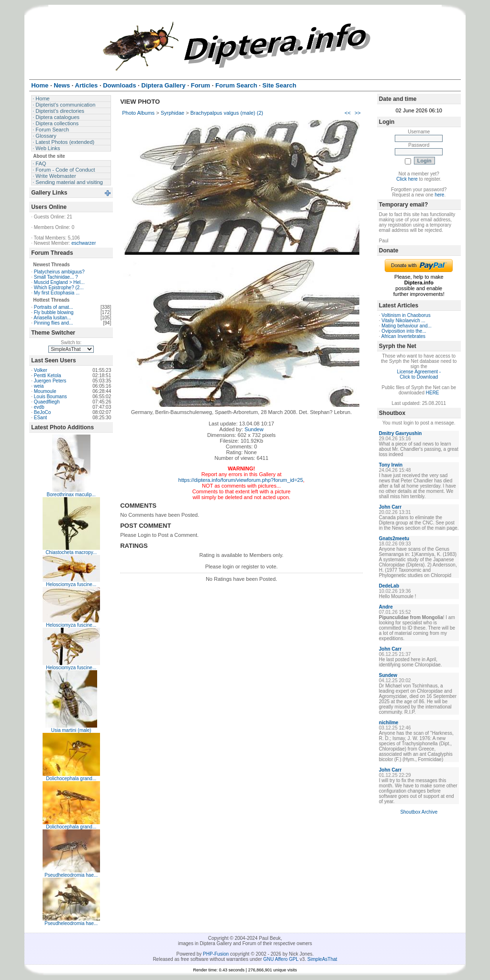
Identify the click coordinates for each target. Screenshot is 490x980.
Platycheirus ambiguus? (59, 272)
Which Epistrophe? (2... (59, 288)
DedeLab (389, 586)
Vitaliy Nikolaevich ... (403, 321)
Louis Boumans (50, 397)
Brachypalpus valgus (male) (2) (227, 113)
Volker (41, 370)
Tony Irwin (391, 465)
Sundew (254, 429)
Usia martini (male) (71, 730)
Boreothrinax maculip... (71, 495)
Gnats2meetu (394, 539)
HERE (433, 393)
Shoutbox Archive (419, 812)
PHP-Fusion (216, 954)
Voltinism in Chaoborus (406, 315)
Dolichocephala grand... (71, 779)
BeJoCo (43, 412)
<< (348, 113)
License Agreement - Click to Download (419, 374)
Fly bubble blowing (54, 312)
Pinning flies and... (54, 323)
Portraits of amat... (54, 307)
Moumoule (45, 391)
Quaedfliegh (47, 402)
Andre (386, 607)
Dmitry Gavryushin (400, 433)
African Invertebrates (403, 336)
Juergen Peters (50, 381)
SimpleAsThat (322, 959)
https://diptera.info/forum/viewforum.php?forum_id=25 (241, 480)
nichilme (389, 723)
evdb (39, 407)
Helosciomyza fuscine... (71, 584)
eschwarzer (84, 243)
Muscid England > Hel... (59, 282)
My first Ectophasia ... (57, 293)
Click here (407, 179)
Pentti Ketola (48, 376)
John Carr (390, 507)
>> (358, 113)
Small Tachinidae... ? (56, 277)
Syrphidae (173, 113)
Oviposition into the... (404, 331)
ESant (40, 418)
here (439, 195)
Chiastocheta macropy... (71, 552)
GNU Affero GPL (281, 959)
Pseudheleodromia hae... (71, 875)
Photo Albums (138, 113)
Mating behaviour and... (406, 326)
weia (39, 386)
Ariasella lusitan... (52, 318)
